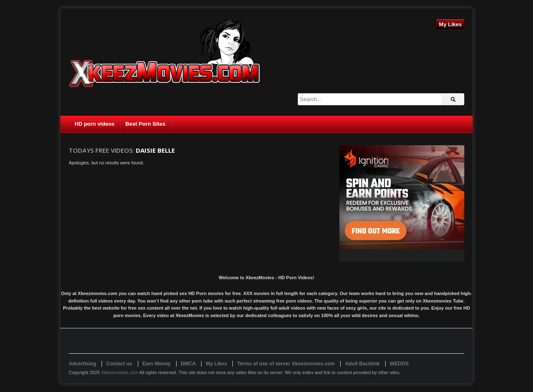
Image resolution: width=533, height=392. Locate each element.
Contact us (119, 364)
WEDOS (399, 364)
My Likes (450, 24)
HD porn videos (95, 124)
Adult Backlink (362, 364)
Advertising (82, 364)
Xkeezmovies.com (120, 372)
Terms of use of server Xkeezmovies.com (286, 364)
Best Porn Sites (145, 124)
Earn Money (157, 364)
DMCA (188, 364)
